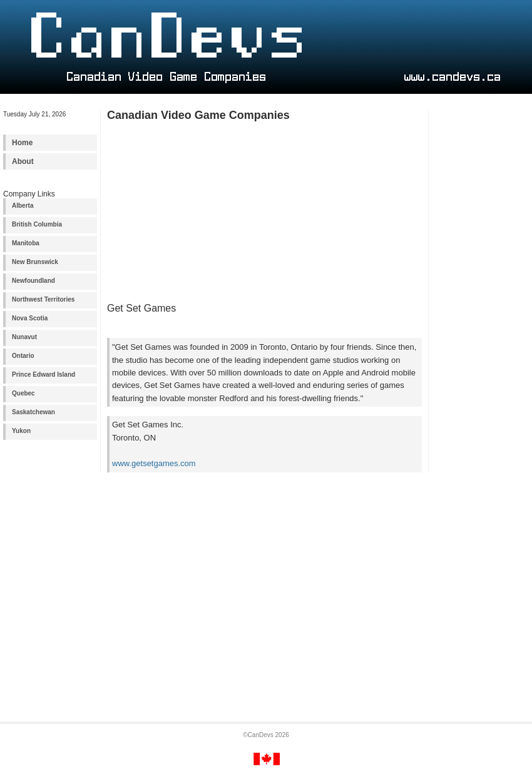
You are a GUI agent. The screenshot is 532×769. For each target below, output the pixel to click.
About (23, 161)
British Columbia (37, 224)
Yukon (21, 431)
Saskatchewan (33, 412)
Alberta (23, 206)
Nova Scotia (30, 318)
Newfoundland (33, 281)
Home (22, 143)
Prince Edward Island (43, 374)
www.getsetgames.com (154, 463)
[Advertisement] (482, 305)
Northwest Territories (43, 299)
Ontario (23, 356)
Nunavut (24, 337)
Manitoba (26, 243)
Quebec (23, 393)
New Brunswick (35, 262)
